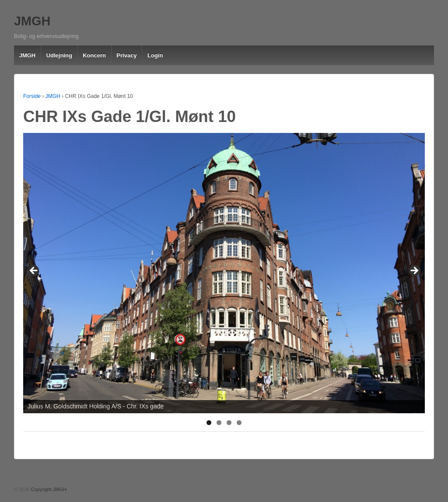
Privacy (126, 55)
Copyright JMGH (48, 489)
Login (155, 55)
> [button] (414, 271)
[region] (224, 273)
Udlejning (59, 55)
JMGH (32, 21)
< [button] (34, 271)
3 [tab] (229, 423)
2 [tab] (219, 423)
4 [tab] (239, 423)
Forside (32, 96)
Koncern (94, 55)
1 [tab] (209, 423)
